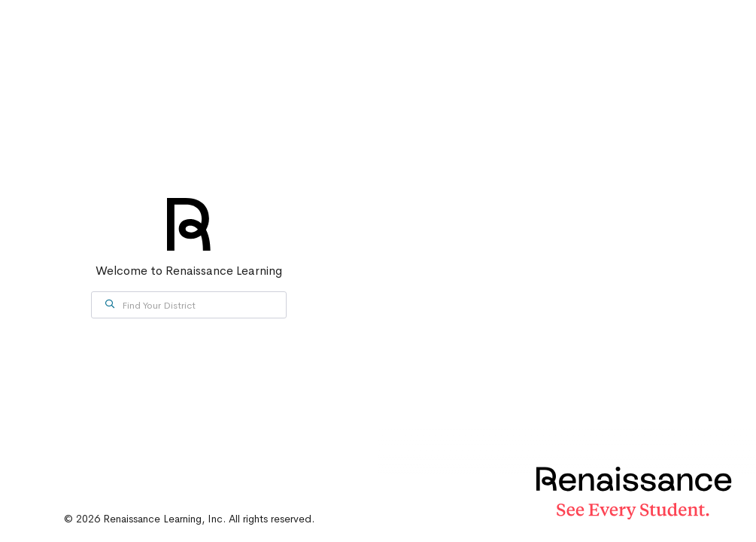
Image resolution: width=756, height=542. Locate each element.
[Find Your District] (189, 305)
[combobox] (189, 305)
